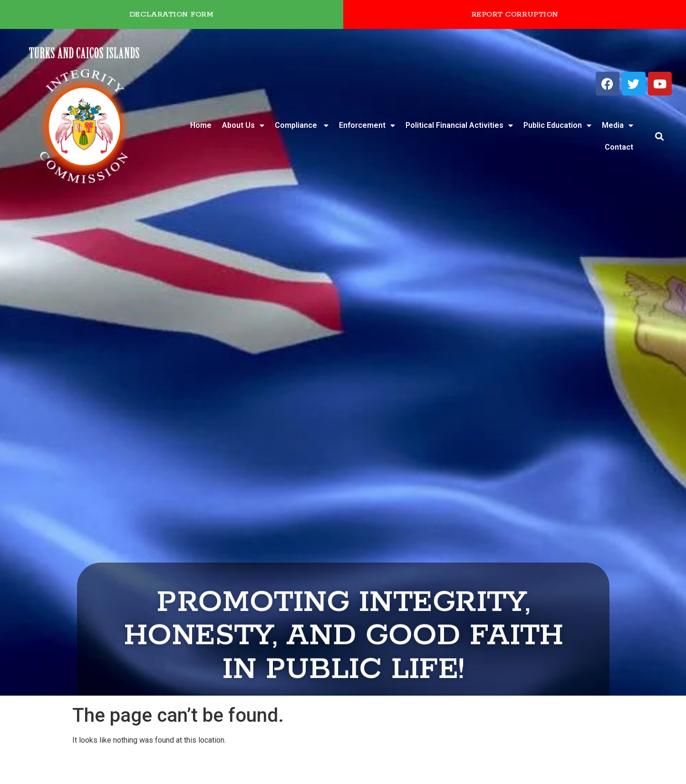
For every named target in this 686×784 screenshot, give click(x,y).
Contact (619, 147)
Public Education (557, 125)
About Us (243, 125)
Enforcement (367, 125)
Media (618, 125)
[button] (660, 137)
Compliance (302, 125)
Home (201, 125)
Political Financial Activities (459, 125)
